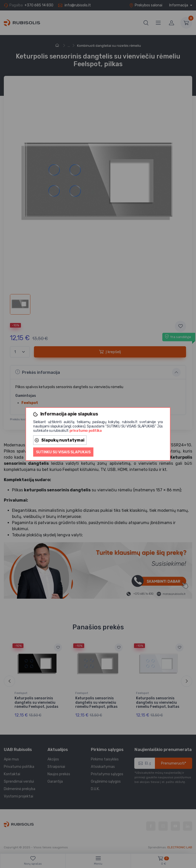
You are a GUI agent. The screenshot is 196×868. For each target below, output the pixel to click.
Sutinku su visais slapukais (63, 452)
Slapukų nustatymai (60, 440)
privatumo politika (86, 431)
